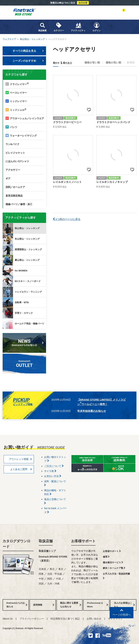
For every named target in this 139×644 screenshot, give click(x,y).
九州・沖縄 (53, 584)
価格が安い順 (92, 62)
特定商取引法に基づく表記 (65, 619)
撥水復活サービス (113, 562)
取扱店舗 (46, 541)
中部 (41, 579)
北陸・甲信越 (55, 574)
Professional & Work (98, 605)
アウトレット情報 (20, 459)
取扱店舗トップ (47, 551)
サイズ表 (50, 471)
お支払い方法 (53, 476)
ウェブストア (9, 39)
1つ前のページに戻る (67, 219)
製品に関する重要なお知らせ (71, 605)
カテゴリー (59, 27)
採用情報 (44, 605)
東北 (52, 569)
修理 (106, 557)
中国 (58, 579)
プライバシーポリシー (32, 619)
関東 (41, 574)
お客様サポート (83, 541)
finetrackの (24, 364)
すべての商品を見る (28, 51)
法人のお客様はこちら (124, 605)
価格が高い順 (113, 62)
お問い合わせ (94, 619)
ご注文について (54, 466)
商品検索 (42, 27)
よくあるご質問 (21, 469)
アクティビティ (78, 27)
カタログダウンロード (17, 544)
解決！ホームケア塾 (114, 568)
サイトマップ (115, 619)
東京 (61, 569)
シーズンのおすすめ (28, 61)
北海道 (42, 569)
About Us (8, 619)
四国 (41, 584)
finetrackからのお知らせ (25, 342)
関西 (50, 579)
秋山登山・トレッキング (32, 39)
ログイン (97, 27)
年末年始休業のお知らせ (92, 411)
